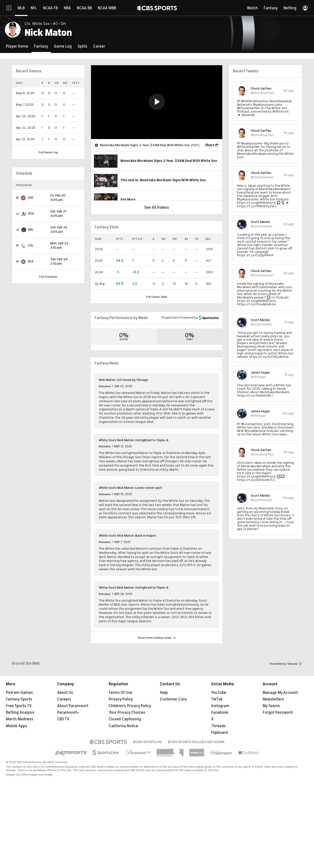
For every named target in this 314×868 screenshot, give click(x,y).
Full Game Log (48, 152)
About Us (65, 753)
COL (31, 245)
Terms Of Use (120, 753)
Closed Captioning (125, 779)
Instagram (220, 766)
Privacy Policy (121, 759)
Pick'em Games (19, 753)
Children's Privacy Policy (130, 766)
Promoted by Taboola (286, 724)
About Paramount (73, 766)
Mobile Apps (17, 786)
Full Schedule (48, 277)
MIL (31, 229)
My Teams (271, 766)
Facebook (220, 773)
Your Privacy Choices (127, 773)
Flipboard (219, 793)
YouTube (219, 753)
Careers (64, 759)
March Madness (20, 779)
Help (164, 753)
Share (210, 145)
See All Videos (157, 207)
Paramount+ (68, 773)
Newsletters (273, 759)
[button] (157, 102)
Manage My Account (280, 753)
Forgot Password (278, 773)
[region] (157, 102)
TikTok (217, 759)
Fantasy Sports (19, 759)
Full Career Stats (157, 297)
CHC (31, 198)
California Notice (123, 786)
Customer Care (173, 759)
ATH (31, 214)
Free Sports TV (19, 766)
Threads (218, 786)
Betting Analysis (20, 773)
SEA (31, 261)
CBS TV (63, 779)
